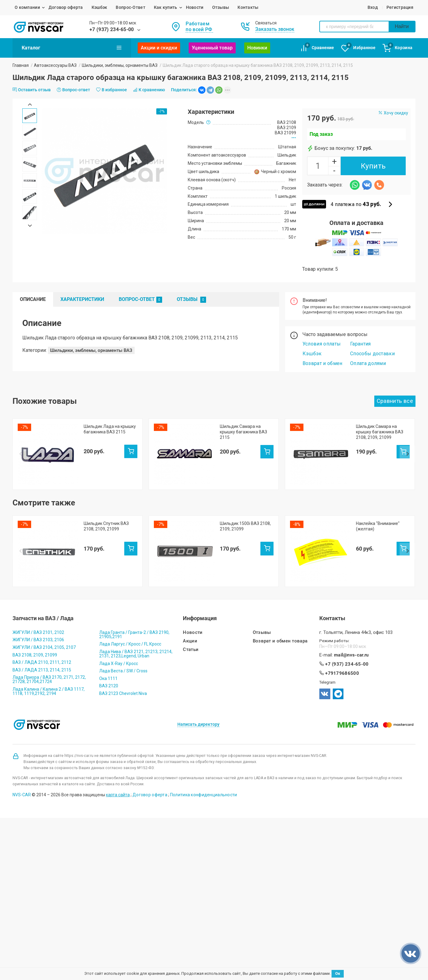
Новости (195, 7)
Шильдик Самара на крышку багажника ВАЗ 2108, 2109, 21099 (380, 432)
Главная (21, 65)
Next (30, 226)
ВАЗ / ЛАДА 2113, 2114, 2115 (42, 618)
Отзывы (221, 7)
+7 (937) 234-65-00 (112, 29)
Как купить (166, 7)
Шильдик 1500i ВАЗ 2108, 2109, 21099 (245, 500)
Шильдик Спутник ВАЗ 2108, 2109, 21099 (106, 500)
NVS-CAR (22, 743)
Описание (33, 299)
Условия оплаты (322, 344)
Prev (30, 104)
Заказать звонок (275, 29)
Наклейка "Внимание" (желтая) (378, 500)
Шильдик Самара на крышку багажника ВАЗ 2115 (243, 432)
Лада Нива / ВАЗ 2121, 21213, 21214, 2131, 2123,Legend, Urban (136, 602)
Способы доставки (372, 354)
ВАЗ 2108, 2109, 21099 (35, 603)
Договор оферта (66, 7)
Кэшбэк (100, 7)
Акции (190, 589)
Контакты (248, 7)
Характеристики (82, 299)
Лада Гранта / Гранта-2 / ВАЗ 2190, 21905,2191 (134, 583)
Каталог (72, 48)
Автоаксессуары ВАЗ (55, 65)
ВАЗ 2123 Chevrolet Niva (123, 642)
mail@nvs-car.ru (351, 603)
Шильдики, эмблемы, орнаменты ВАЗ (120, 65)
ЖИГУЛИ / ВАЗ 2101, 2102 (38, 580)
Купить (373, 166)
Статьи (191, 598)
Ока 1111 (108, 627)
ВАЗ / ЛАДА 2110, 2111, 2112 (42, 610)
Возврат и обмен (323, 363)
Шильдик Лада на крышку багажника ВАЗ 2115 (110, 429)
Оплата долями (368, 363)
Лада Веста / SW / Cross (123, 619)
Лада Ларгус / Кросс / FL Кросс (130, 592)
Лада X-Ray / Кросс (119, 612)
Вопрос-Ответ (130, 7)
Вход (373, 7)
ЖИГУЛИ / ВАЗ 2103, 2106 (38, 588)
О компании (27, 7)
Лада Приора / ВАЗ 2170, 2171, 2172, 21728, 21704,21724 (49, 627)
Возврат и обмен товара (280, 589)
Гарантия (361, 344)
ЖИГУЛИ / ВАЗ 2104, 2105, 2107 (44, 595)
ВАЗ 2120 (109, 634)
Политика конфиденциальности (204, 743)
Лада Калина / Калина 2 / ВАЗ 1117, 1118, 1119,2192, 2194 (49, 639)
